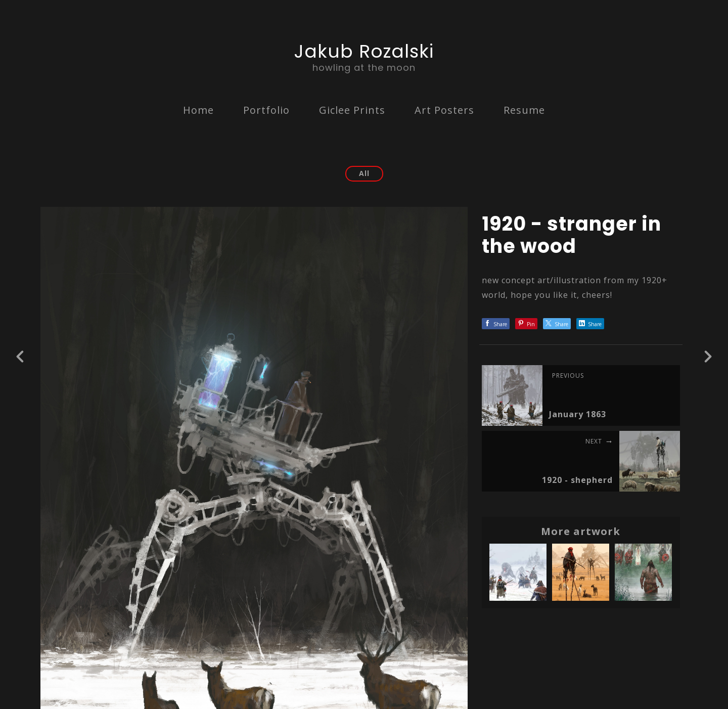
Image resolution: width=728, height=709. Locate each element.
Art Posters (444, 110)
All (364, 173)
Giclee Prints (352, 110)
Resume (524, 110)
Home (198, 110)
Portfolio (266, 110)
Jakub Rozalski (364, 51)
